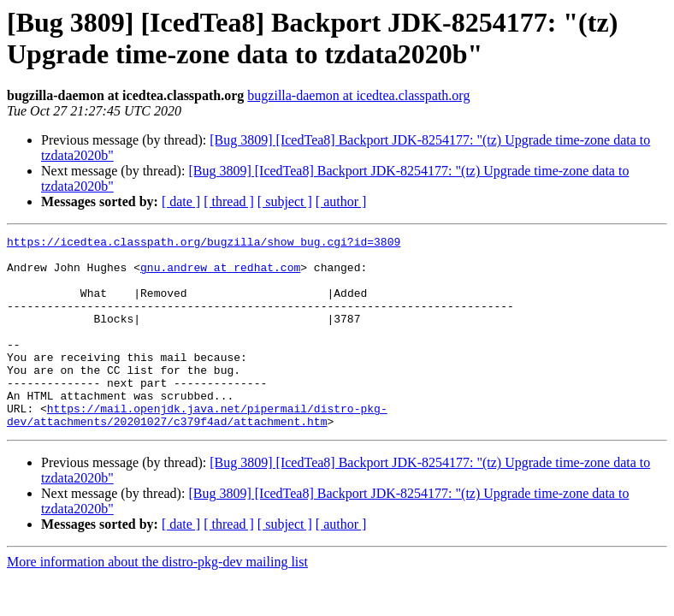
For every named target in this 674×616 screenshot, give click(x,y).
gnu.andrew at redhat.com (220, 275)
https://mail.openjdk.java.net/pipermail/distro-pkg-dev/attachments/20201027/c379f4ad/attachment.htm (197, 452)
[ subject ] (285, 201)
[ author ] (341, 201)
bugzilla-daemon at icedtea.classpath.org (358, 95)
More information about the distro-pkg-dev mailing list (157, 600)
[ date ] (181, 201)
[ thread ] (229, 201)
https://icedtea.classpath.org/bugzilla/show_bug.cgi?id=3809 (204, 244)
